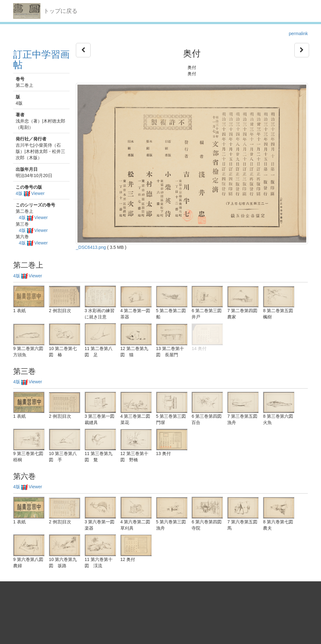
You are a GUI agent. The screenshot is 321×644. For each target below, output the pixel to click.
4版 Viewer (30, 193)
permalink (298, 34)
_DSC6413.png (91, 247)
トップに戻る (61, 11)
